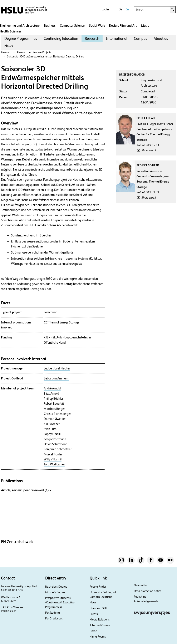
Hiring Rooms (98, 637)
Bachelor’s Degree (56, 587)
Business (50, 25)
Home (93, 631)
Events (94, 614)
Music (145, 25)
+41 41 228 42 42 (12, 607)
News (9, 46)
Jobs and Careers (100, 625)
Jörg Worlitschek (54, 464)
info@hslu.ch (9, 611)
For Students (53, 613)
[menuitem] (21, 39)
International (117, 38)
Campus (140, 38)
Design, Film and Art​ (123, 25)
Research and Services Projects (34, 52)
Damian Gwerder (55, 419)
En (127, 9)
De (120, 9)
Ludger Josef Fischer (57, 368)
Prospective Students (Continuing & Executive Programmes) (60, 602)
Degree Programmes (21, 38)
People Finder (98, 587)
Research (92, 38)
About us (161, 38)
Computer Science (72, 25)
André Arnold (52, 388)
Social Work (97, 25)
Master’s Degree (55, 592)
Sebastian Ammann (56, 378)
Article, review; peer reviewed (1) (26, 490)
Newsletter (141, 585)
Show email (149, 150)
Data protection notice (148, 591)
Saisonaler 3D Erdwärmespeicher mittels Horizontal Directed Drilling (46, 57)
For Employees (54, 618)
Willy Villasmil (53, 459)
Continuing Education (61, 38)
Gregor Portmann (55, 439)
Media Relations (100, 619)
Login (105, 9)
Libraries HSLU (98, 608)
